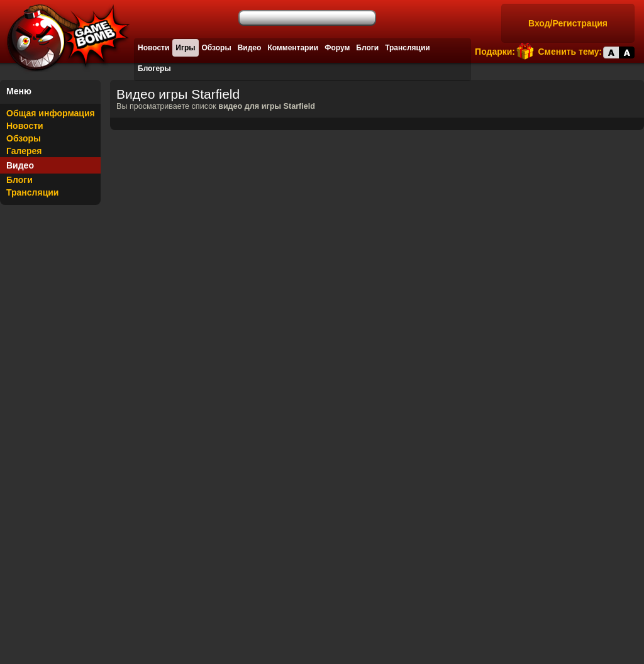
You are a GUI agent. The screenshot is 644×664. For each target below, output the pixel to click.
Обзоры (217, 48)
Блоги (367, 48)
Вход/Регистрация (568, 23)
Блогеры (154, 69)
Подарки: (495, 52)
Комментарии (293, 48)
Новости (153, 48)
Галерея (24, 151)
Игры (185, 48)
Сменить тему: (570, 52)
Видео (250, 48)
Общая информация (51, 113)
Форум (337, 48)
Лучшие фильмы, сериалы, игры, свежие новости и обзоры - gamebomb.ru (65, 38)
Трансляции (408, 48)
